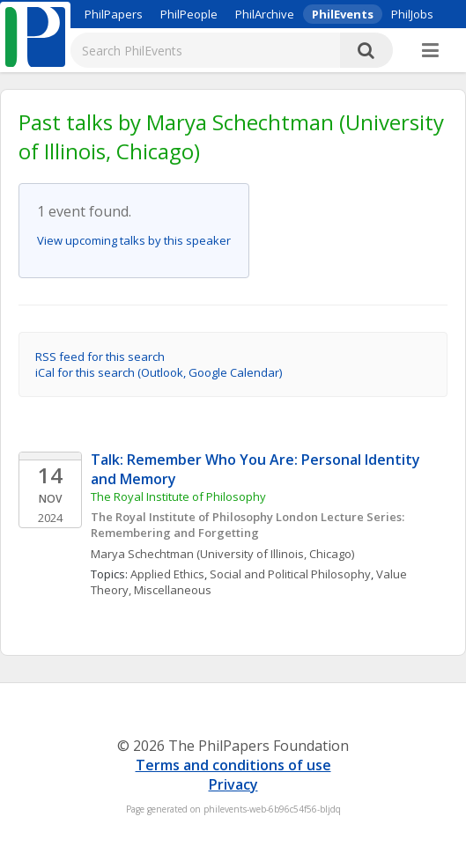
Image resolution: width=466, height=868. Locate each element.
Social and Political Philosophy (290, 574)
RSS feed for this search (100, 357)
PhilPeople (189, 14)
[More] (430, 51)
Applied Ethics (167, 574)
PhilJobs (412, 14)
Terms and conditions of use (233, 765)
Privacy (233, 784)
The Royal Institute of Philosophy (178, 497)
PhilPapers (114, 14)
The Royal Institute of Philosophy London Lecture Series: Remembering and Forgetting (249, 525)
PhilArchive (265, 14)
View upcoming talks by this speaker (134, 240)
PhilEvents (343, 14)
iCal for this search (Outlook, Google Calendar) (159, 372)
